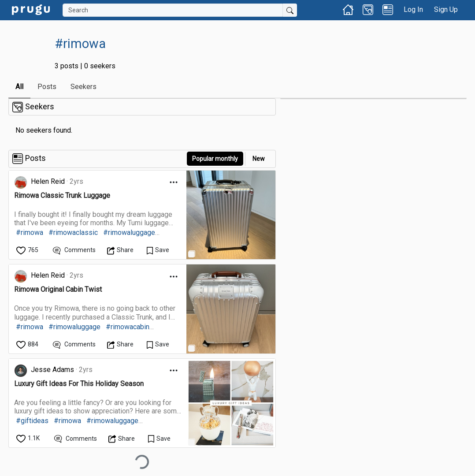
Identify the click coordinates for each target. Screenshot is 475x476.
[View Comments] (74, 250)
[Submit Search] (290, 10)
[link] (31, 9)
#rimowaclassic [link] (73, 232)
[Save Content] (158, 250)
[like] (28, 250)
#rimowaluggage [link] (129, 232)
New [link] (259, 159)
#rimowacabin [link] (128, 327)
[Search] (173, 10)
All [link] (19, 87)
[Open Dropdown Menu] (174, 182)
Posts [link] (47, 87)
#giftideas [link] (32, 421)
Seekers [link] (83, 87)
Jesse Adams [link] (52, 370)
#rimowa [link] (30, 232)
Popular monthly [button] (215, 159)
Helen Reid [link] (48, 181)
